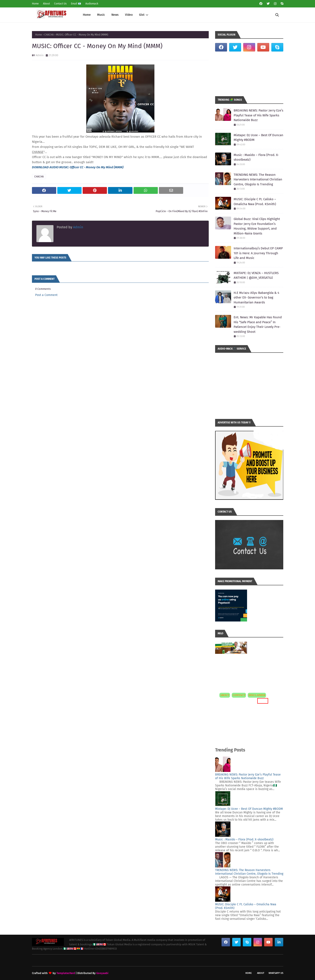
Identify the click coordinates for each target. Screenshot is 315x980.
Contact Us (60, 4)
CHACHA (49, 35)
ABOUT (225, 695)
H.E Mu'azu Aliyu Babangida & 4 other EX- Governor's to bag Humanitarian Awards (256, 298)
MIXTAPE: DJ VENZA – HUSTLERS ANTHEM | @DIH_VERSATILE (256, 275)
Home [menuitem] (87, 15)
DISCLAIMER (257, 695)
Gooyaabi (102, 973)
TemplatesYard (66, 973)
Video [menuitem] (129, 15)
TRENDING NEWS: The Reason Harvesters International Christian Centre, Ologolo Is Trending (258, 179)
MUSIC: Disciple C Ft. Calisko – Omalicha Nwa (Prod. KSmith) (255, 202)
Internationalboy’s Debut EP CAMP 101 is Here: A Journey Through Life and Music (258, 253)
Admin (40, 55)
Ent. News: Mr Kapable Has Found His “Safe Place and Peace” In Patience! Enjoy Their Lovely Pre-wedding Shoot (258, 324)
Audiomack (92, 4)
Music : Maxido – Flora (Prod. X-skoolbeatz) (256, 157)
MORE (263, 701)
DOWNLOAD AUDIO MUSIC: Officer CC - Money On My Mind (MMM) (78, 167)
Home (35, 4)
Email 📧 (76, 4)
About (46, 4)
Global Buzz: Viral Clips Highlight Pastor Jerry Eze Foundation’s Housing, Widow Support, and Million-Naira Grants (257, 226)
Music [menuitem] (101, 15)
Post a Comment (46, 295)
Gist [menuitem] (142, 15)
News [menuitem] (115, 15)
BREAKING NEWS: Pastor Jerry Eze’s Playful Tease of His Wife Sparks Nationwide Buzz (258, 115)
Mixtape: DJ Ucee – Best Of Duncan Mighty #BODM (258, 138)
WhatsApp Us (276, 973)
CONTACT (239, 695)
